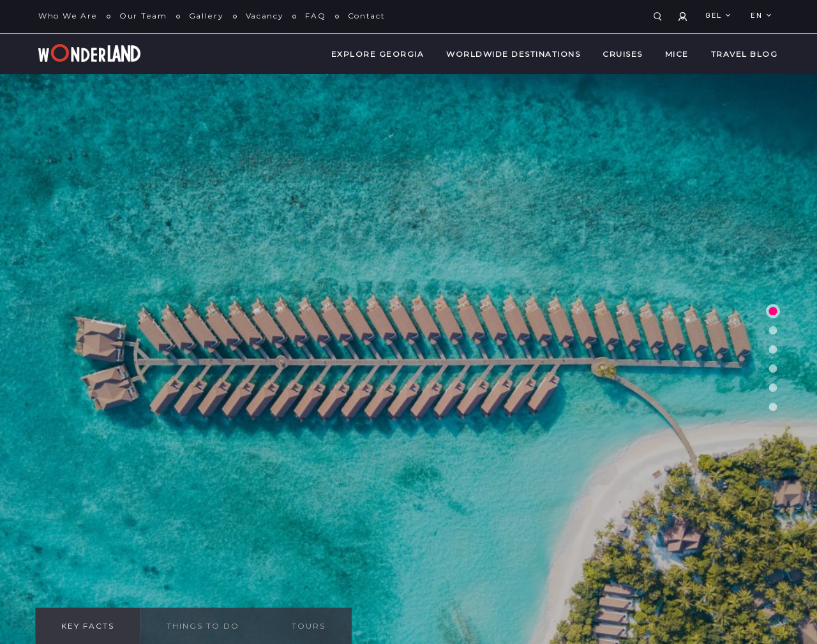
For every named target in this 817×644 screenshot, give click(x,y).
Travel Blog (745, 54)
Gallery (206, 16)
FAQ (315, 16)
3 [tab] (773, 349)
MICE (677, 54)
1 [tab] (773, 311)
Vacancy (265, 16)
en (758, 16)
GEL (715, 16)
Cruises (623, 54)
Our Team (143, 16)
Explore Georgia (378, 54)
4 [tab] (773, 368)
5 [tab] (773, 387)
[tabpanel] (408, 359)
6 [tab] (773, 407)
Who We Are (68, 16)
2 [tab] (773, 330)
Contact (367, 16)
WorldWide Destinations (513, 54)
